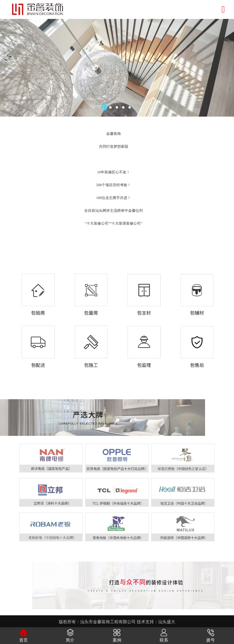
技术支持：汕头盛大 (156, 622)
